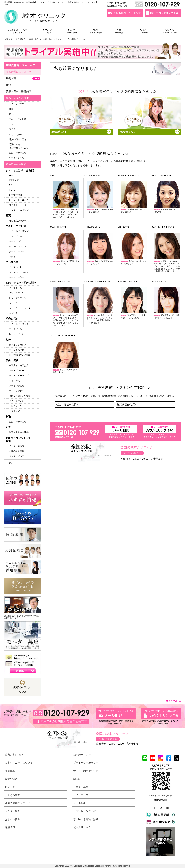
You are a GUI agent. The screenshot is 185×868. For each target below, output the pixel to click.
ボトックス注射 (17, 350)
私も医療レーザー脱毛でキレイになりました (134, 303)
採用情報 (10, 827)
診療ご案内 (20, 32)
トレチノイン (16, 406)
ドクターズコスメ (18, 446)
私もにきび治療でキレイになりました (100, 197)
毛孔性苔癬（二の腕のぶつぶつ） (20, 146)
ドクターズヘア (17, 456)
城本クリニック (82, 827)
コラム (170, 396)
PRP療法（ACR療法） (20, 355)
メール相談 (79, 803)
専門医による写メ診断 (86, 819)
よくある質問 (144, 32)
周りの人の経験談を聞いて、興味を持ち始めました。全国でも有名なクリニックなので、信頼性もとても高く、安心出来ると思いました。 (66, 307)
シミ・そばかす (17, 104)
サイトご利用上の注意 (86, 771)
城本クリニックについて (19, 763)
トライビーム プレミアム (21, 210)
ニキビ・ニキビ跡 (18, 119)
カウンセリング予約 (85, 811)
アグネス (13, 257)
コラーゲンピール (18, 371)
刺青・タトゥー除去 (19, 432)
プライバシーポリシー (86, 763)
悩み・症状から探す (68, 405)
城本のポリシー (82, 755)
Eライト (13, 185)
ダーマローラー (17, 251)
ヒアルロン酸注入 (18, 345)
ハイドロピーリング (19, 376)
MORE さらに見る (108, 739)
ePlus (12, 175)
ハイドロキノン (17, 401)
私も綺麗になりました (131, 396)
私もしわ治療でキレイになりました (66, 357)
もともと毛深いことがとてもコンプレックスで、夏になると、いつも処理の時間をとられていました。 (100, 306)
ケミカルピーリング (19, 231)
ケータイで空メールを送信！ (161, 796)
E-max (12, 190)
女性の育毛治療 (17, 451)
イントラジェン (17, 293)
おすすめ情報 (96, 32)
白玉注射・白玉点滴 (19, 365)
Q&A (162, 396)
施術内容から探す (127, 405)
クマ (11, 124)
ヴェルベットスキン (19, 246)
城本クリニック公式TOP (15, 39)
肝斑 (11, 109)
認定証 (77, 779)
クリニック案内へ (132, 453)
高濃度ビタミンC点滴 (20, 396)
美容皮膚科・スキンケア (53, 39)
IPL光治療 (14, 180)
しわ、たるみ (16, 134)
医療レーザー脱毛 (18, 153)
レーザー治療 (16, 195)
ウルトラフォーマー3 (19, 308)
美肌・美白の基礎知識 (103, 396)
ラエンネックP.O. (18, 391)
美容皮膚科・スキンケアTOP (124, 388)
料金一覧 (119, 32)
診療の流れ (72, 32)
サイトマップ (81, 795)
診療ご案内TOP (14, 755)
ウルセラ (13, 303)
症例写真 (47, 32)
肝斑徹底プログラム (19, 221)
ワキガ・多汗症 (17, 158)
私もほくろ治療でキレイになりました (66, 249)
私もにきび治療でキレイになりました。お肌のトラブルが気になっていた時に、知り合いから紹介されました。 (66, 200)
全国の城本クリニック (18, 803)
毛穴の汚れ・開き (18, 139)
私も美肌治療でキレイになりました (134, 197)
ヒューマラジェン (18, 298)
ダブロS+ (14, 313)
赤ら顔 (12, 114)
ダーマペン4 (15, 241)
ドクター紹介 (12, 811)
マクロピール (16, 236)
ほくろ (12, 129)
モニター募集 (81, 787)
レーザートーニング (19, 200)
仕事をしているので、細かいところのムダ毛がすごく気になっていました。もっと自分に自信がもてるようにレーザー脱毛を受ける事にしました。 (167, 253)
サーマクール (16, 288)
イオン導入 (14, 381)
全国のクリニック (169, 32)
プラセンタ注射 (17, 386)
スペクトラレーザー (19, 205)
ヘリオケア (14, 411)
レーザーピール (17, 334)
